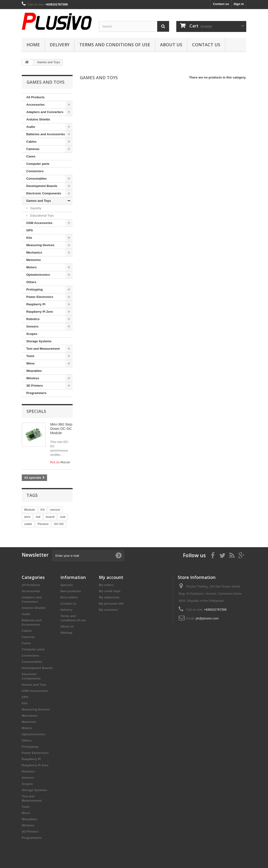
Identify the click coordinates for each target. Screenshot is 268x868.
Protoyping (35, 289)
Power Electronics (40, 297)
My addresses (109, 597)
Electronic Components (44, 193)
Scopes (32, 334)
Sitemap (67, 633)
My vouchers (108, 610)
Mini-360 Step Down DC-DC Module (61, 429)
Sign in (239, 4)
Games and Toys (39, 201)
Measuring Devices (40, 245)
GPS (29, 230)
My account (111, 577)
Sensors (32, 326)
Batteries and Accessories (46, 134)
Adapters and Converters (45, 112)
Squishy (35, 208)
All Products (35, 97)
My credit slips (110, 591)
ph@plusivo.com (207, 618)
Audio (31, 127)
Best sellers (69, 597)
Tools (30, 356)
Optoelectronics (38, 275)
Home (33, 45)
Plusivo (43, 524)
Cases (31, 156)
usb (63, 517)
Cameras (33, 149)
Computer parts (38, 164)
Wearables (34, 371)
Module (30, 510)
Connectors (35, 171)
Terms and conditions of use (115, 45)
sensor (55, 510)
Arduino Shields (38, 119)
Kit (43, 510)
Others (31, 282)
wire (27, 517)
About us (171, 45)
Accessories (35, 105)
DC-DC (59, 524)
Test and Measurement (43, 349)
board (50, 517)
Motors (31, 267)
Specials (36, 411)
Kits (29, 238)
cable (28, 524)
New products (71, 591)
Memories (34, 260)
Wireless (33, 378)
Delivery (60, 45)
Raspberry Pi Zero (40, 312)
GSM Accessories (39, 223)
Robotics (33, 319)
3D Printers (35, 386)
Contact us (221, 4)
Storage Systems (39, 341)
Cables (31, 142)
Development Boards (42, 186)
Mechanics (34, 252)
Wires (30, 363)
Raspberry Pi (36, 304)
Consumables (36, 179)
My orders (106, 585)
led (38, 517)
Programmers (36, 393)
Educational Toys (42, 216)
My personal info (111, 604)
